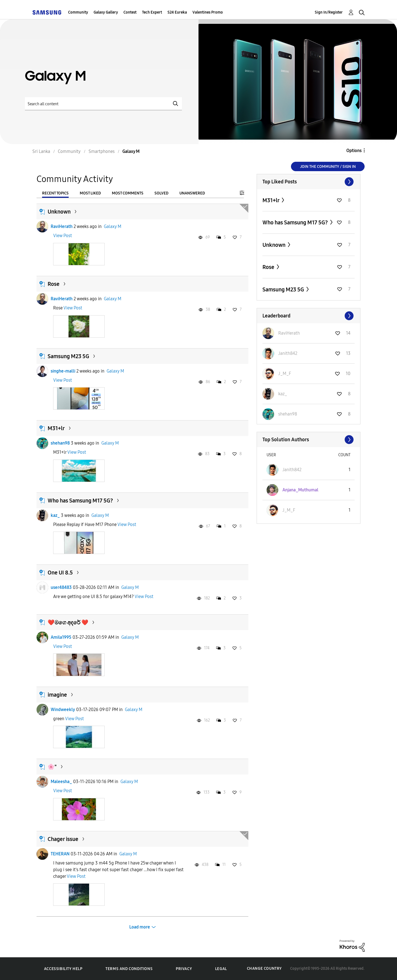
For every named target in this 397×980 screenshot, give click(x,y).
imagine (57, 695)
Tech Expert (152, 12)
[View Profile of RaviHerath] (289, 333)
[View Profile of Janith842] (288, 353)
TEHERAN (60, 854)
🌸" (52, 767)
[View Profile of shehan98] (288, 414)
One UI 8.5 (60, 573)
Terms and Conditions (129, 969)
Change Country (264, 969)
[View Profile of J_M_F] (285, 374)
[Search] (103, 104)
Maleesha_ (61, 782)
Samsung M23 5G (68, 356)
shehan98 (60, 443)
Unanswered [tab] (192, 193)
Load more (140, 927)
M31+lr (56, 428)
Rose (54, 284)
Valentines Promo (208, 12)
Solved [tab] (161, 193)
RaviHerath (62, 226)
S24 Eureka (177, 12)
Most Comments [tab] (128, 193)
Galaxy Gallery (106, 12)
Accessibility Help (63, 969)
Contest (130, 12)
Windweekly (63, 710)
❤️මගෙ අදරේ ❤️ (68, 622)
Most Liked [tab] (90, 193)
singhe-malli (63, 371)
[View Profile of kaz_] (283, 394)
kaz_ (55, 515)
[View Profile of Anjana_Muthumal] (300, 490)
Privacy (184, 969)
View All (309, 182)
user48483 (61, 587)
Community (78, 12)
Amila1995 (61, 637)
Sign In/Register (329, 12)
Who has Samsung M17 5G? (80, 501)
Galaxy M (113, 226)
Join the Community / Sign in (328, 167)
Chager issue (63, 839)
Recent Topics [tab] (55, 193)
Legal (221, 969)
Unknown (59, 212)
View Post (63, 236)
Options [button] (354, 151)
